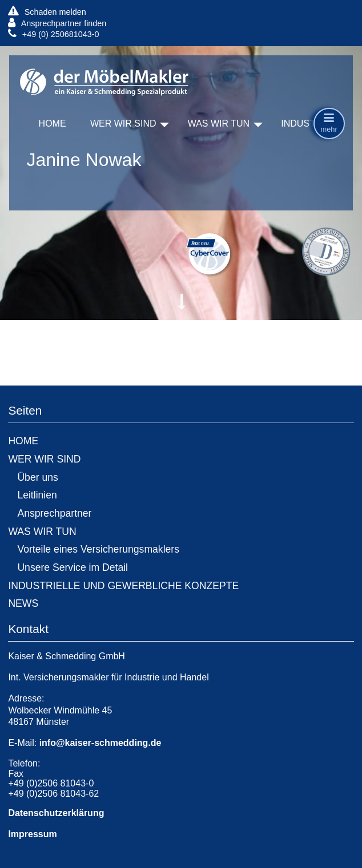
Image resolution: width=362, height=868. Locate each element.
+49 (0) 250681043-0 (53, 34)
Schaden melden (47, 12)
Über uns (37, 477)
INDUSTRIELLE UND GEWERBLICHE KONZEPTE (123, 586)
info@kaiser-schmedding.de (100, 743)
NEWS (23, 603)
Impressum (32, 834)
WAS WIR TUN (219, 123)
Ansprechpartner (54, 513)
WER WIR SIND (123, 123)
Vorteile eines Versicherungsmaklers (98, 549)
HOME (53, 123)
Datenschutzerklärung (56, 813)
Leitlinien (37, 495)
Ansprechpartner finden (57, 23)
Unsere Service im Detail (73, 567)
